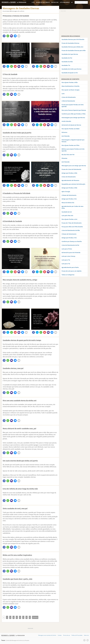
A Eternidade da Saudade (12, 221)
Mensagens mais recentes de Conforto (47, 635)
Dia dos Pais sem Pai (68, 154)
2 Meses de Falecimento (69, 195)
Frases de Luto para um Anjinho (72, 271)
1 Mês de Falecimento (68, 101)
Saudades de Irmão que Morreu (71, 69)
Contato (60, 635)
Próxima (35, 617)
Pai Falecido (55, 2)
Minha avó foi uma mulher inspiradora (17, 555)
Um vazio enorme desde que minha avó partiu (20, 461)
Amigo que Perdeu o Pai (69, 199)
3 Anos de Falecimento (69, 177)
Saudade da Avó (67, 212)
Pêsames (64, 158)
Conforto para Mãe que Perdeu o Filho (74, 114)
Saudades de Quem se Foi (70, 73)
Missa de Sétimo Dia (68, 203)
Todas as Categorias (68, 275)
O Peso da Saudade (10, 74)
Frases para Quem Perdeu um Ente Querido (73, 106)
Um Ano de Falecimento (43, 2)
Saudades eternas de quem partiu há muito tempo (22, 340)
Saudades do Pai (67, 58)
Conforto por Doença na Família (72, 241)
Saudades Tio (66, 65)
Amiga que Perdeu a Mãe (69, 188)
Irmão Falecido (66, 121)
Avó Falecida (66, 136)
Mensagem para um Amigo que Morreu (74, 166)
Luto (33, 2)
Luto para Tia (66, 264)
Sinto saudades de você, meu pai (15, 508)
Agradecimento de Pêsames (70, 180)
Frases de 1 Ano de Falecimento (71, 169)
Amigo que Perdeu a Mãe (69, 173)
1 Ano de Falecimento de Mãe (71, 230)
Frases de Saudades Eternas (70, 43)
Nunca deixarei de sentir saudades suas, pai (19, 428)
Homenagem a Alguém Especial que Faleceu (73, 141)
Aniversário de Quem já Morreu (71, 125)
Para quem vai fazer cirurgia (71, 90)
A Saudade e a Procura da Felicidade (16, 193)
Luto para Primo (67, 249)
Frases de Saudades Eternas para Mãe (74, 50)
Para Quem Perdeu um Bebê (70, 129)
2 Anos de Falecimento (69, 97)
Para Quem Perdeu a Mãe (70, 82)
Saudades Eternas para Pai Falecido (73, 39)
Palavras (64, 132)
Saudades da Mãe (67, 62)
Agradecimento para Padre (70, 267)
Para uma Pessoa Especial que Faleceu (74, 110)
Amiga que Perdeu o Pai (69, 238)
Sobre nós (86, 635)
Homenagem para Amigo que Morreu (73, 118)
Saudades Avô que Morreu (70, 54)
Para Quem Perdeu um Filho (71, 145)
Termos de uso (67, 635)
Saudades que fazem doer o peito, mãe (17, 579)
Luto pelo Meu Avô (67, 215)
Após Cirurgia (66, 191)
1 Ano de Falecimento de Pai (70, 245)
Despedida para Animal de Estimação (73, 184)
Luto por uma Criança (68, 256)
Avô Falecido (66, 162)
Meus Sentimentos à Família (71, 86)
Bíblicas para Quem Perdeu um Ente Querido (73, 150)
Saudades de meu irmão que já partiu (17, 133)
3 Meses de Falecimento (69, 234)
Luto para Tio (66, 260)
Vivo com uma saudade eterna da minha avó (20, 400)
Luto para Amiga (65, 2)
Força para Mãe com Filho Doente (72, 227)
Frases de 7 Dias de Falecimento (72, 223)
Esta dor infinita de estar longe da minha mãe (20, 489)
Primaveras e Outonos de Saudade (16, 16)
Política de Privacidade (77, 635)
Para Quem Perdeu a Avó (69, 219)
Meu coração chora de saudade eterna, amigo (20, 280)
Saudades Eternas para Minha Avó (72, 47)
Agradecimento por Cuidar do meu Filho (72, 207)
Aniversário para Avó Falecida (71, 252)
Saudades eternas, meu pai (13, 368)
